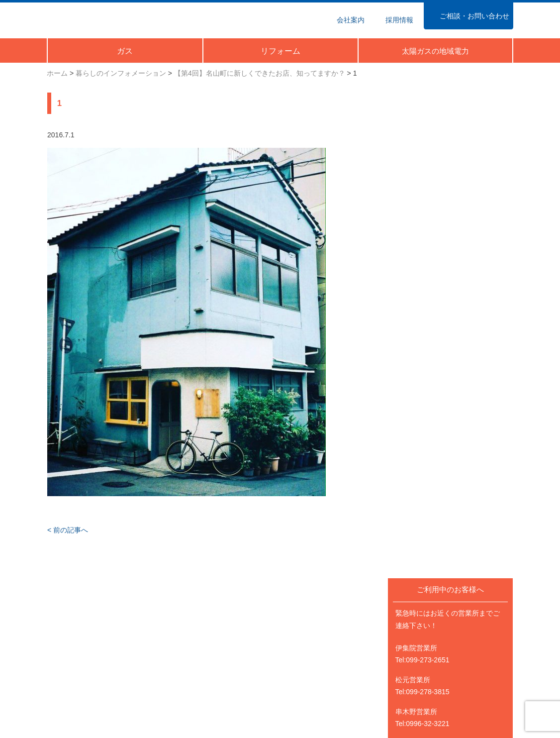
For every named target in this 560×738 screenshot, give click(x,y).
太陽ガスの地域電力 (436, 641)
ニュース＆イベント (317, 629)
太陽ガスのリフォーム (440, 629)
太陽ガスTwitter (429, 690)
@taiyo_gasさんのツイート (456, 523)
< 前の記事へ (67, 532)
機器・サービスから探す (85, 665)
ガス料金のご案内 (75, 641)
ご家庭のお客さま (75, 629)
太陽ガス (93, 19)
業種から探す (187, 653)
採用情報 (419, 653)
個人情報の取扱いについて (327, 690)
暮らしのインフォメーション (331, 641)
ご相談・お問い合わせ (320, 678)
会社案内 (299, 653)
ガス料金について (194, 641)
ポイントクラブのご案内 (85, 678)
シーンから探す (71, 653)
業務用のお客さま (194, 629)
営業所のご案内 (310, 665)
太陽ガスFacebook (434, 678)
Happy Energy (465, 473)
